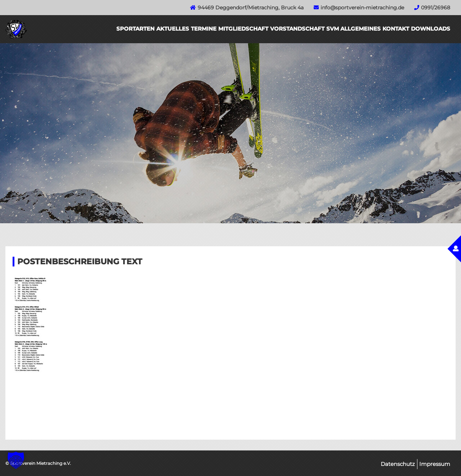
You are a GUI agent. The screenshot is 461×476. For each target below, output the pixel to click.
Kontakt (396, 29)
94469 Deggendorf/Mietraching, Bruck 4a (251, 8)
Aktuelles (173, 29)
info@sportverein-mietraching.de (362, 8)
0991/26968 (436, 8)
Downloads (431, 29)
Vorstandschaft (297, 29)
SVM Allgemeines (353, 29)
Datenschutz (398, 464)
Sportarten (135, 29)
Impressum (435, 464)
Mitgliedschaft (243, 29)
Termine (204, 29)
